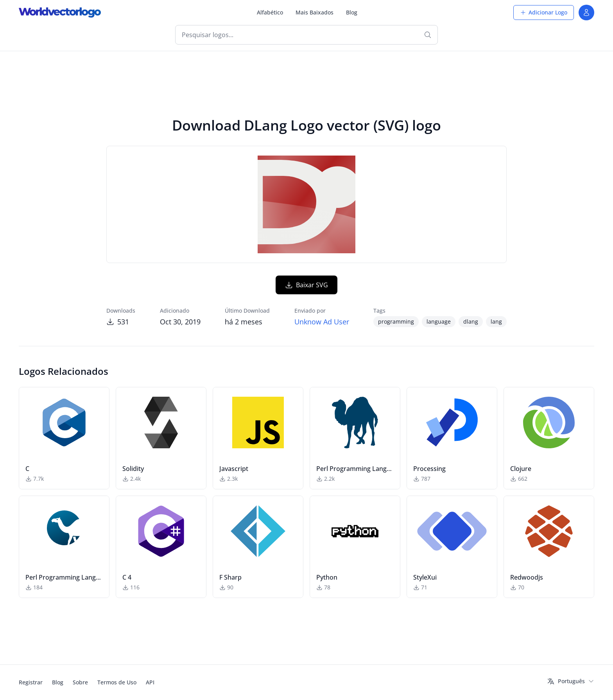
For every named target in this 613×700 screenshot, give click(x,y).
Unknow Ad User (322, 322)
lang (496, 321)
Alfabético (270, 12)
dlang (471, 321)
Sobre (80, 682)
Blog (352, 12)
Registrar (31, 682)
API (150, 682)
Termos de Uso (117, 682)
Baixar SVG (306, 285)
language (439, 321)
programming (396, 321)
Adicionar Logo (544, 12)
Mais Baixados (315, 12)
